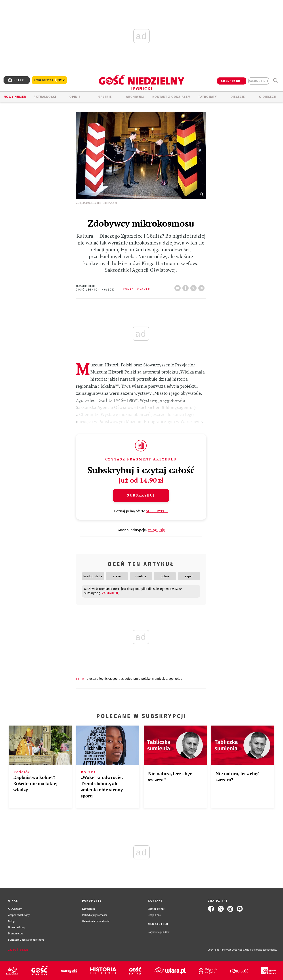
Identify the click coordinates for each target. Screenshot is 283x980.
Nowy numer (15, 97)
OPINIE (75, 97)
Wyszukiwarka (275, 80)
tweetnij (194, 287)
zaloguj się (259, 81)
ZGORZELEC (175, 679)
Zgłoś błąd (18, 950)
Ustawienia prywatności (96, 921)
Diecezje (238, 97)
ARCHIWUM (135, 97)
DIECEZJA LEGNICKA (99, 679)
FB (186, 287)
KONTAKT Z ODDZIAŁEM (171, 97)
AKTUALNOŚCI (45, 97)
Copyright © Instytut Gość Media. (227, 950)
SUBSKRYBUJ (231, 81)
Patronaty (208, 97)
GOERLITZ (118, 679)
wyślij (202, 287)
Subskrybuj (141, 495)
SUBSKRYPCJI (157, 511)
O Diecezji (268, 97)
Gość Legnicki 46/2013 (96, 290)
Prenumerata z (49, 80)
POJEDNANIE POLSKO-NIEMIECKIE (146, 679)
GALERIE (105, 97)
